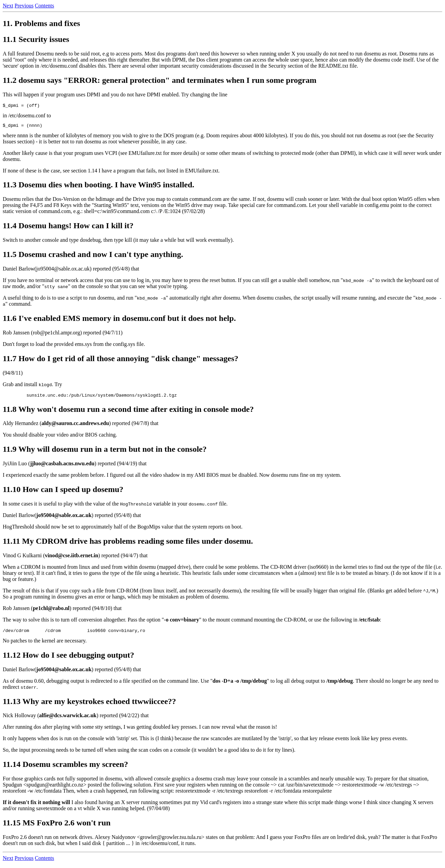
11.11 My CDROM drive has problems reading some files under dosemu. (128, 544)
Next (8, 6)
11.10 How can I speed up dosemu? (63, 492)
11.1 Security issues (36, 39)
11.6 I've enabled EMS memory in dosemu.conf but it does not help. (119, 320)
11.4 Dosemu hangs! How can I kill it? (68, 228)
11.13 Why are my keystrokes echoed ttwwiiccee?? (89, 705)
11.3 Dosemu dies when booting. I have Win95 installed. (99, 187)
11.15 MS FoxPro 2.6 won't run (57, 827)
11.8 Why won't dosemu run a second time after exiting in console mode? (128, 412)
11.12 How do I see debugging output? (68, 659)
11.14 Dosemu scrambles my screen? (65, 768)
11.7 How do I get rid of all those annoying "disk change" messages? (121, 360)
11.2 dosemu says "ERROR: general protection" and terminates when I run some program (160, 80)
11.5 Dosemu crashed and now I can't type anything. (93, 256)
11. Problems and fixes (41, 23)
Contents (44, 6)
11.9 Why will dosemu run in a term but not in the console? (105, 452)
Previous (24, 6)
